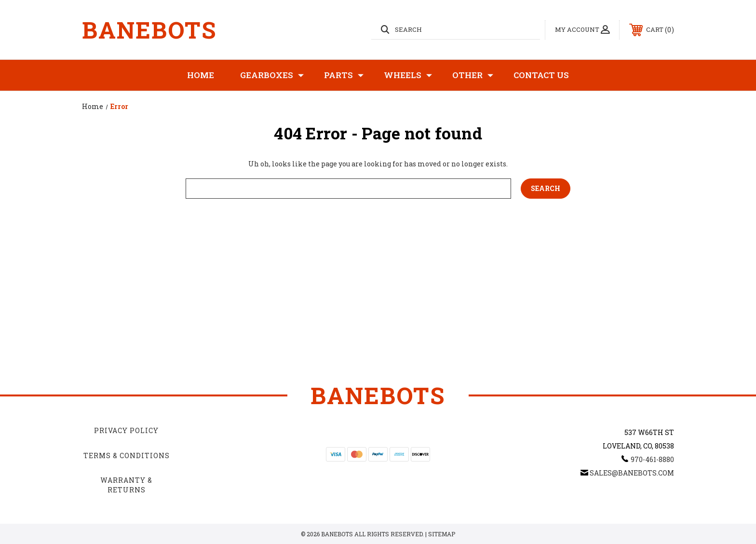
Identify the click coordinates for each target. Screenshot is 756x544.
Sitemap (442, 534)
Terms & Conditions (127, 456)
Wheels (408, 75)
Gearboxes (272, 75)
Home (201, 75)
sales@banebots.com (632, 473)
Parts (344, 75)
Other (473, 75)
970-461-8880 (652, 459)
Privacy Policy (126, 430)
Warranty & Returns (126, 485)
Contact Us (541, 75)
